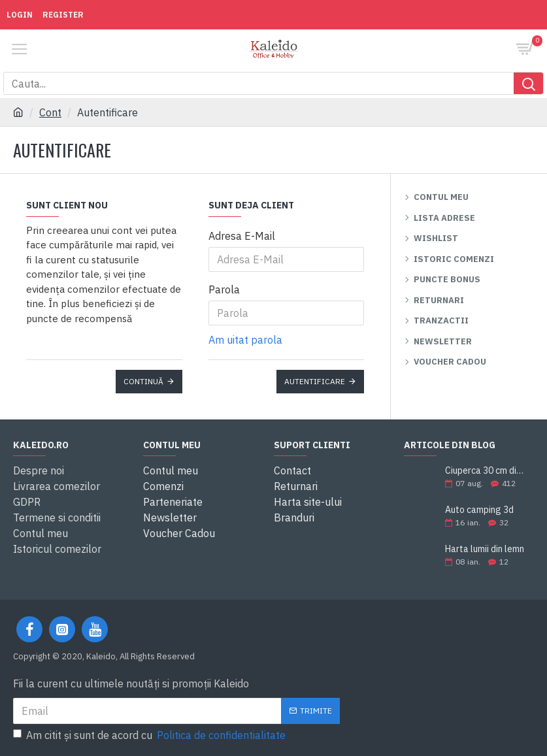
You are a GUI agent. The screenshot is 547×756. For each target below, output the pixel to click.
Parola (224, 289)
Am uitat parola (245, 340)
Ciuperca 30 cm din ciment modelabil (485, 471)
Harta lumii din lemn (485, 549)
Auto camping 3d (479, 510)
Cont (50, 112)
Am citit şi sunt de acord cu (150, 735)
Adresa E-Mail (242, 236)
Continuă (143, 381)
